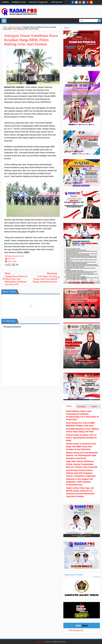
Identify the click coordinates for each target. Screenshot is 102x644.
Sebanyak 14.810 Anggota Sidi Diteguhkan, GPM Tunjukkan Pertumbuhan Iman (79, 482)
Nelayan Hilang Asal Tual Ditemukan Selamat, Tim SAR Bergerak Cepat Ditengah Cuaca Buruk (82, 455)
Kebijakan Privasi (19, 2)
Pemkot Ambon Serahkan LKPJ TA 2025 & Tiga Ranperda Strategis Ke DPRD (81, 438)
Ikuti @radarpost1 (76, 630)
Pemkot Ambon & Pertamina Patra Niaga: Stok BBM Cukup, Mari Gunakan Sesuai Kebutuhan (81, 447)
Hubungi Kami (57, 2)
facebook (73, 2)
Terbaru (69, 406)
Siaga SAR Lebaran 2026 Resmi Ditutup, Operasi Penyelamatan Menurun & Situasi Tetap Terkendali (82, 464)
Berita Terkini (11, 259)
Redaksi (5, 2)
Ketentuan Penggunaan (38, 2)
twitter (76, 2)
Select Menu (4, 21)
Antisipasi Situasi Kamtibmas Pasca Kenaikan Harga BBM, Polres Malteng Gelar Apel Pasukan (31, 40)
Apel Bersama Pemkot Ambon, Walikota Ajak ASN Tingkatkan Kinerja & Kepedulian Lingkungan (81, 473)
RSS (91, 2)
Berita (94, 407)
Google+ (80, 2)
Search (100, 21)
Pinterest (88, 2)
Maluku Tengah (12, 261)
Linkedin (84, 2)
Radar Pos (40, 642)
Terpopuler (82, 407)
